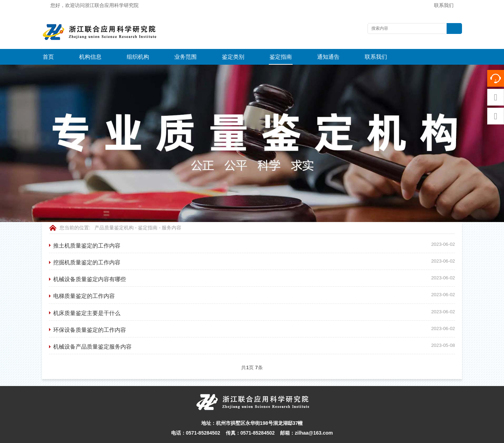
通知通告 (328, 57)
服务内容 (171, 212)
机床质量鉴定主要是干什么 (87, 297)
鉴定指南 (281, 57)
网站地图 (308, 436)
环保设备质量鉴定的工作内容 (90, 314)
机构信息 (90, 57)
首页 (48, 57)
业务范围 (185, 57)
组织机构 (138, 57)
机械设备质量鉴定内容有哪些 (90, 263)
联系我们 (444, 5)
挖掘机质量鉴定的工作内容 (87, 246)
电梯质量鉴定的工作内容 (84, 280)
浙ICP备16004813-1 (341, 436)
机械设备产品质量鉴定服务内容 (92, 331)
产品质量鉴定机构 (114, 212)
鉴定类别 (233, 57)
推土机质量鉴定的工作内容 (87, 230)
